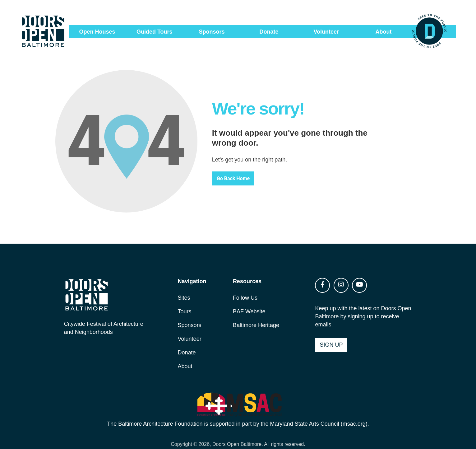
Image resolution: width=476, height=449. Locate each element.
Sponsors (212, 32)
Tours (187, 302)
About (383, 32)
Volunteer (326, 32)
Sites (186, 289)
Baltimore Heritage (256, 316)
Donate (269, 32)
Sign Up (330, 336)
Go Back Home (242, 173)
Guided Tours (155, 32)
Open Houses (97, 32)
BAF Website (250, 302)
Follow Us (245, 289)
